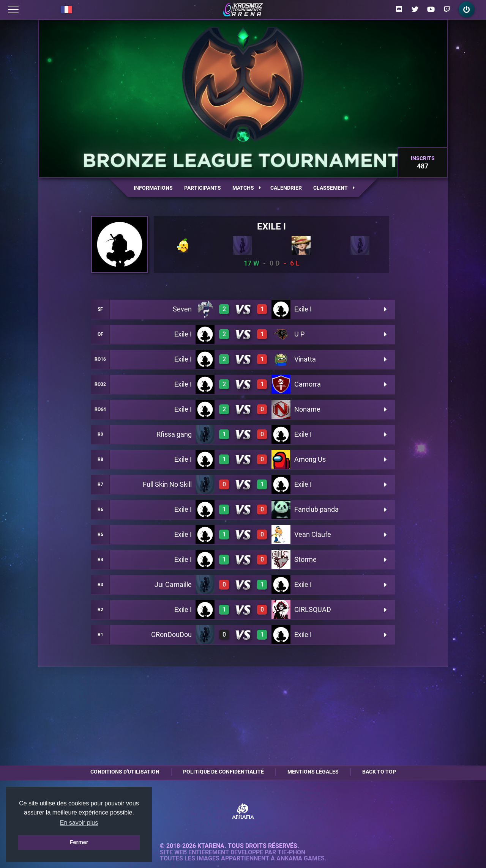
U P (299, 334)
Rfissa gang (174, 434)
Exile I (271, 226)
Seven (182, 309)
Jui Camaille (173, 584)
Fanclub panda (316, 509)
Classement (334, 188)
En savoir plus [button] (79, 823)
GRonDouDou (171, 634)
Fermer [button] (79, 842)
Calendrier (286, 188)
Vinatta (305, 359)
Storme (305, 559)
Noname (307, 409)
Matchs (247, 188)
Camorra (308, 384)
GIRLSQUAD (313, 609)
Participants (203, 188)
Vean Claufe (313, 534)
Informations (153, 188)
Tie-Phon (291, 852)
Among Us (310, 459)
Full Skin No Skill (167, 484)
